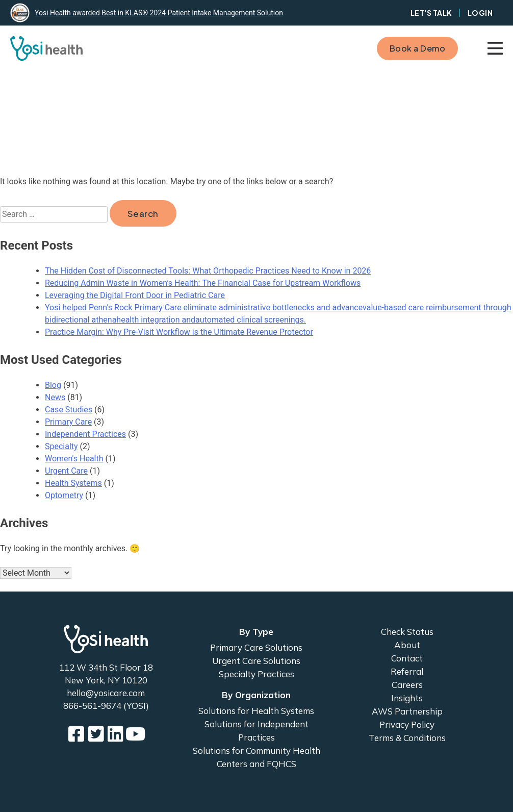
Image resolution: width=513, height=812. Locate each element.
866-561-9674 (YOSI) (106, 706)
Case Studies (69, 410)
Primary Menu (495, 48)
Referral (407, 671)
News (55, 397)
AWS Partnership (407, 711)
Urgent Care (66, 471)
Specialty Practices (256, 674)
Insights (407, 698)
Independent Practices (85, 434)
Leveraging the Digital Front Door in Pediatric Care (135, 295)
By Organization (256, 695)
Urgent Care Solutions (256, 661)
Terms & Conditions (407, 738)
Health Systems (73, 483)
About (407, 645)
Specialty (61, 446)
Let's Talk (431, 13)
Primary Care (68, 422)
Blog (53, 385)
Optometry (64, 495)
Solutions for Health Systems (256, 711)
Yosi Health (106, 639)
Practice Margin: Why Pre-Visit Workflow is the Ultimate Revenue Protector (179, 332)
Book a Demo (418, 48)
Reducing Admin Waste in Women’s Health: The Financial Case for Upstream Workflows (203, 283)
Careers (407, 685)
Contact (407, 658)
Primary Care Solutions (256, 647)
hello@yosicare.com (106, 693)
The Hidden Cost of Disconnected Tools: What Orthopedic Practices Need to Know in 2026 (208, 271)
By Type (256, 632)
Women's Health (74, 459)
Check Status (407, 632)
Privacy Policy (407, 724)
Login (480, 13)
